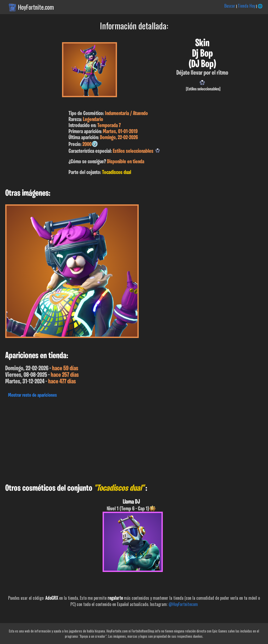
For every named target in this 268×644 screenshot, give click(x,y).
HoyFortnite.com (36, 7)
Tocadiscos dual (117, 173)
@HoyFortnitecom (183, 604)
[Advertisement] (134, 439)
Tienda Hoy (246, 6)
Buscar (230, 6)
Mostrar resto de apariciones (32, 395)
